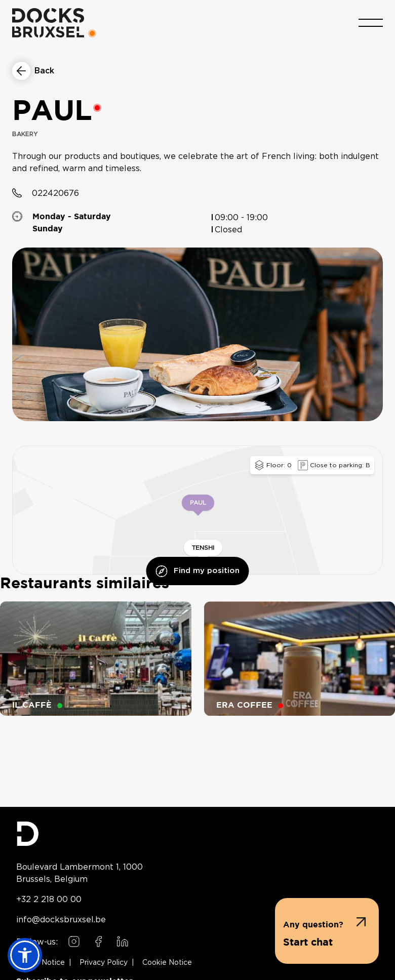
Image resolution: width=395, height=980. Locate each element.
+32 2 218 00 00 (49, 899)
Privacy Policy (104, 963)
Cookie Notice (167, 963)
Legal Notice (43, 963)
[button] (327, 931)
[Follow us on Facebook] (98, 942)
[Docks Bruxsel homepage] (197, 834)
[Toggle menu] (371, 22)
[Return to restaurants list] (33, 71)
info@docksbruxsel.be (61, 919)
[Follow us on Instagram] (74, 942)
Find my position (198, 572)
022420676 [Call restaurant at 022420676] (55, 194)
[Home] (48, 22)
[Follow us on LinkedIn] (123, 942)
